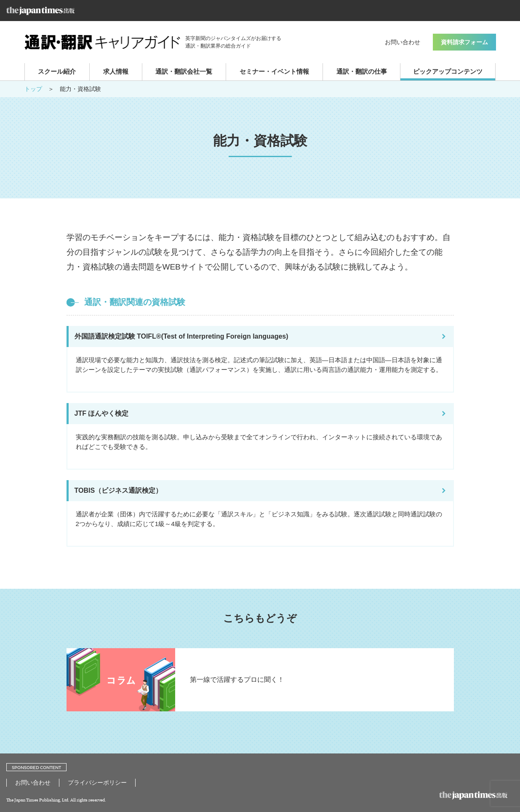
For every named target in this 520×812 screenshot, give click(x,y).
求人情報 (116, 71)
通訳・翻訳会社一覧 (184, 71)
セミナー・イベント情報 (274, 71)
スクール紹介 (57, 71)
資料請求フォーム (464, 42)
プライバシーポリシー (97, 783)
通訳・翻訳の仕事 (362, 71)
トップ (33, 89)
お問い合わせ (403, 42)
